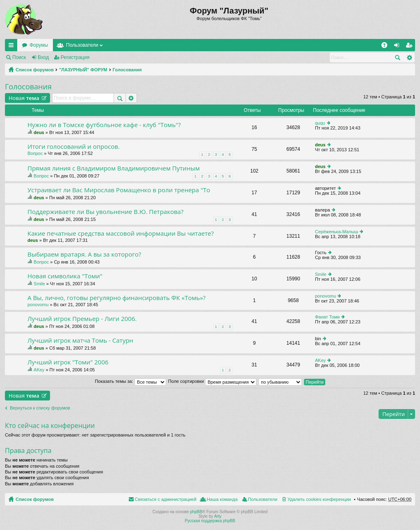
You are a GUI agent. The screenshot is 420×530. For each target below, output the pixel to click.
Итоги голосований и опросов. (74, 147)
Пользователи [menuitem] (262, 499)
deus (39, 132)
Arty (218, 516)
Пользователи (82, 45)
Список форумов (35, 70)
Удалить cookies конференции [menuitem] (319, 499)
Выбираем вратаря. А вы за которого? (84, 254)
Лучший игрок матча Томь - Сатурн (80, 340)
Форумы (39, 45)
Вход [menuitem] (398, 47)
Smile (39, 284)
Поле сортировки (212, 381)
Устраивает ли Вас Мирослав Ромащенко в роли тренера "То (119, 190)
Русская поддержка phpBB (210, 521)
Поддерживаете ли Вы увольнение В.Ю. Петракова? (105, 212)
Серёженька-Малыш (337, 232)
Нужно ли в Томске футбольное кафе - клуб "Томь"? (104, 125)
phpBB (196, 512)
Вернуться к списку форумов (40, 408)
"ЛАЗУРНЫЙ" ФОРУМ (83, 70)
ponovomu (38, 305)
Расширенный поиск (409, 57)
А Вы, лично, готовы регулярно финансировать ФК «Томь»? (116, 298)
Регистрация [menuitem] (411, 47)
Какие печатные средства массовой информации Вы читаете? (121, 233)
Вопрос (35, 153)
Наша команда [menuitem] (222, 499)
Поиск (19, 57)
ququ (320, 123)
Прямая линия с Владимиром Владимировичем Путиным (114, 168)
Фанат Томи (327, 317)
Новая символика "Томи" (65, 276)
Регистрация (75, 57)
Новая (24, 98)
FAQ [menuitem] (387, 47)
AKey (39, 370)
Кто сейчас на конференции (50, 425)
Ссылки (13, 47)
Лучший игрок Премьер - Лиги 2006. (82, 319)
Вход (43, 57)
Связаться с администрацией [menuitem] (166, 499)
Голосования (127, 70)
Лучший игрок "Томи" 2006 (68, 362)
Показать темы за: (130, 381)
